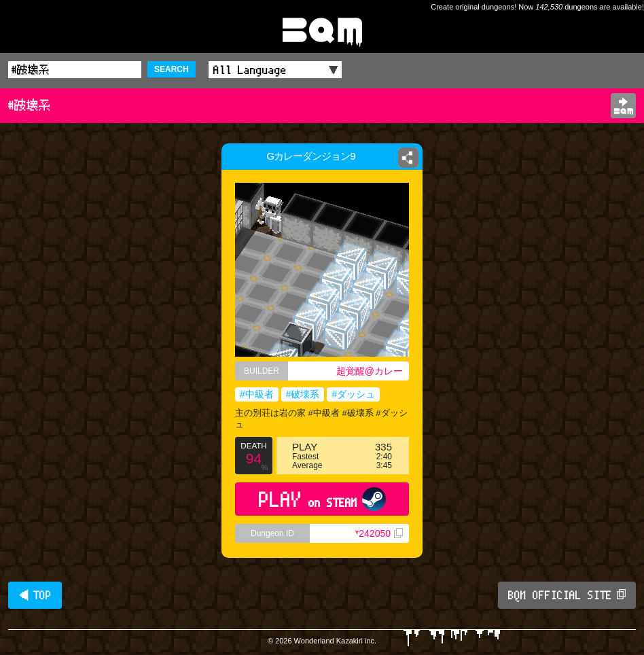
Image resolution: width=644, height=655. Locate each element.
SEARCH (172, 69)
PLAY (322, 499)
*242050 (379, 533)
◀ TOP (35, 595)
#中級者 (257, 394)
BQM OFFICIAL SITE (567, 595)
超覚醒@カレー (370, 371)
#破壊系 (303, 394)
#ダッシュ (353, 394)
